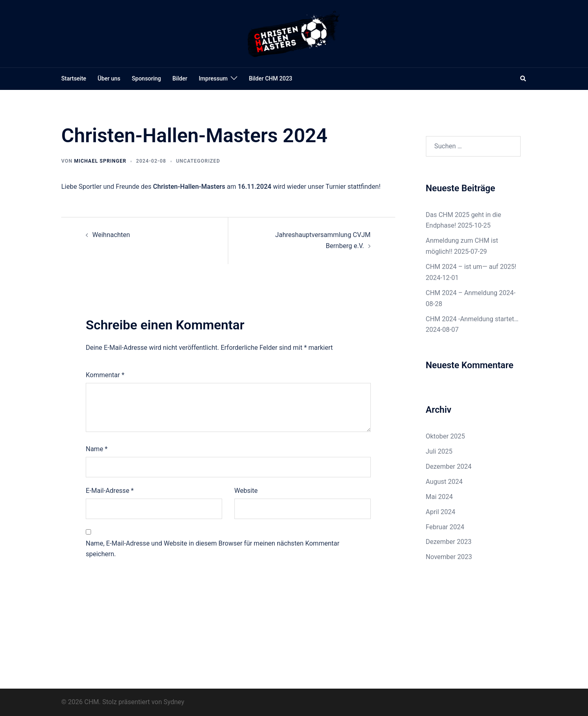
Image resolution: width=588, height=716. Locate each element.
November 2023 (449, 557)
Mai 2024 (440, 497)
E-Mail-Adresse (110, 491)
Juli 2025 (439, 451)
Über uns (109, 78)
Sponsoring (146, 78)
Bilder (180, 78)
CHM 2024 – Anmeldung (462, 293)
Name (97, 449)
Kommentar (105, 375)
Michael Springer (100, 161)
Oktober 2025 (445, 436)
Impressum (213, 78)
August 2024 (444, 482)
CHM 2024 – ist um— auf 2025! (471, 267)
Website (246, 491)
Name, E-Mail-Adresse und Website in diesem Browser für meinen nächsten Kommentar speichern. (213, 549)
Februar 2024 (445, 527)
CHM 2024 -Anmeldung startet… (472, 319)
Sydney (174, 702)
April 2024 (441, 512)
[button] (523, 79)
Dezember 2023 (449, 542)
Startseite (74, 78)
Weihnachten (111, 235)
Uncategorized (198, 161)
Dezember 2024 (449, 467)
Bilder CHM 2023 (270, 78)
